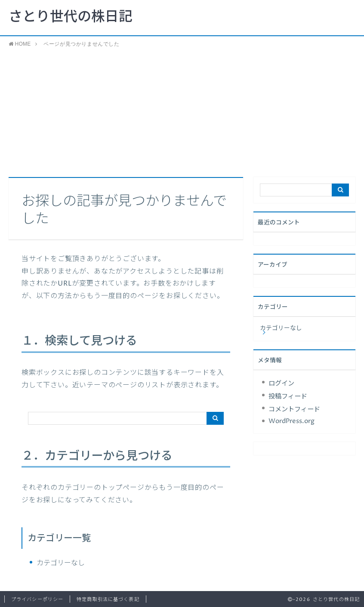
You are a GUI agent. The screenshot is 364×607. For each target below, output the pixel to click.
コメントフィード (294, 409)
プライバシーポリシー (37, 599)
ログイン (281, 384)
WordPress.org (292, 421)
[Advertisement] (182, 112)
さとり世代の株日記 (71, 17)
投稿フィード (288, 397)
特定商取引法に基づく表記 (108, 599)
